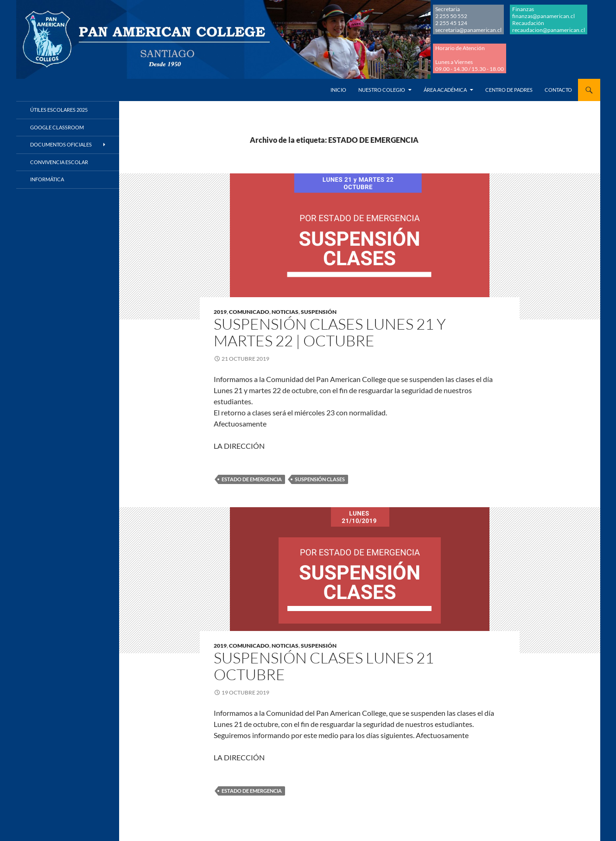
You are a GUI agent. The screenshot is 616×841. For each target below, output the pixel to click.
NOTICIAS (285, 312)
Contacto (558, 90)
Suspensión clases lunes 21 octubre (324, 666)
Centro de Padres (509, 90)
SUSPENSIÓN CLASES (320, 479)
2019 (220, 312)
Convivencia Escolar (59, 162)
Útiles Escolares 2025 (59, 110)
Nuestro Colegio (382, 90)
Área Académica (445, 90)
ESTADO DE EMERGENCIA (252, 479)
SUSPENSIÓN (319, 312)
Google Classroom (57, 127)
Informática (47, 179)
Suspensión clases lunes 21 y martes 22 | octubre (330, 332)
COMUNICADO (249, 312)
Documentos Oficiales (61, 144)
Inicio (338, 90)
